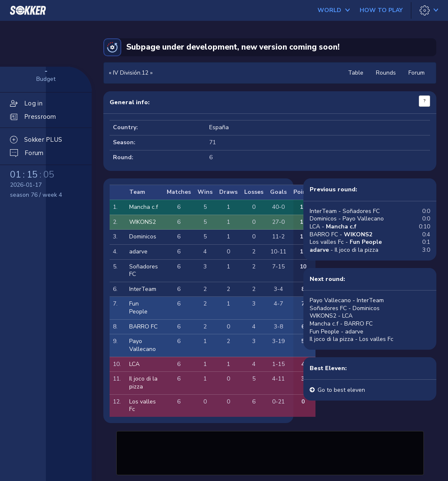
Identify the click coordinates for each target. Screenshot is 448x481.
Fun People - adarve (337, 332)
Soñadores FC (144, 271)
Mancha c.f (144, 207)
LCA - (333, 227)
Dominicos (143, 237)
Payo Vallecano (143, 345)
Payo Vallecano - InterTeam (347, 300)
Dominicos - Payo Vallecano (347, 219)
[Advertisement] (270, 452)
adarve (138, 252)
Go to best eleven (341, 390)
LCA (134, 364)
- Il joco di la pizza (344, 250)
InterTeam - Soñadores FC (345, 211)
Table (356, 73)
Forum (417, 73)
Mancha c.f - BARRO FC (341, 324)
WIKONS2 (143, 222)
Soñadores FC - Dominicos (345, 308)
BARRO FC (143, 327)
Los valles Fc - (346, 242)
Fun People (138, 308)
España (219, 127)
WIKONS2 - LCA (331, 316)
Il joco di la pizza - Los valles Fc (352, 339)
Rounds (386, 73)
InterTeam (143, 289)
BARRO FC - (341, 234)
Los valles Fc (143, 406)
